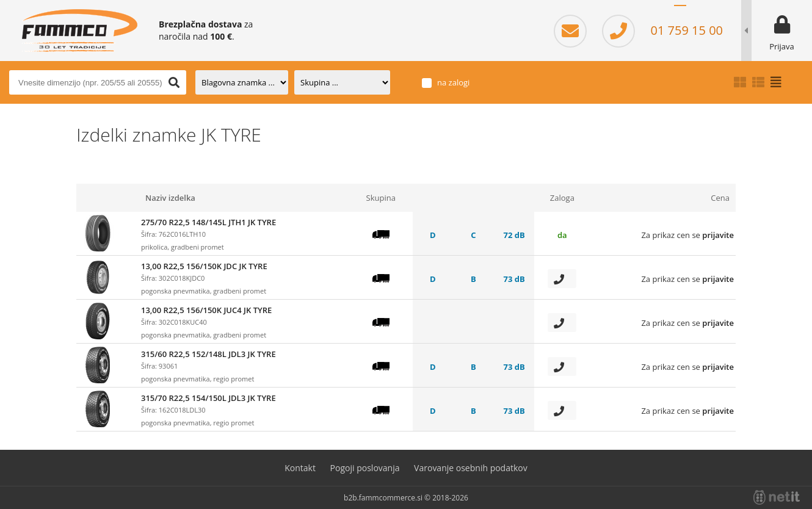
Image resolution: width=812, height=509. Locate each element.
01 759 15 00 (662, 30)
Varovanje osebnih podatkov (471, 468)
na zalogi (453, 82)
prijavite (718, 235)
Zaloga (562, 198)
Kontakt (300, 468)
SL (680, 12)
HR (698, 12)
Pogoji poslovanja (365, 468)
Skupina (381, 198)
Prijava (782, 46)
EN (717, 12)
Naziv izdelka (170, 198)
